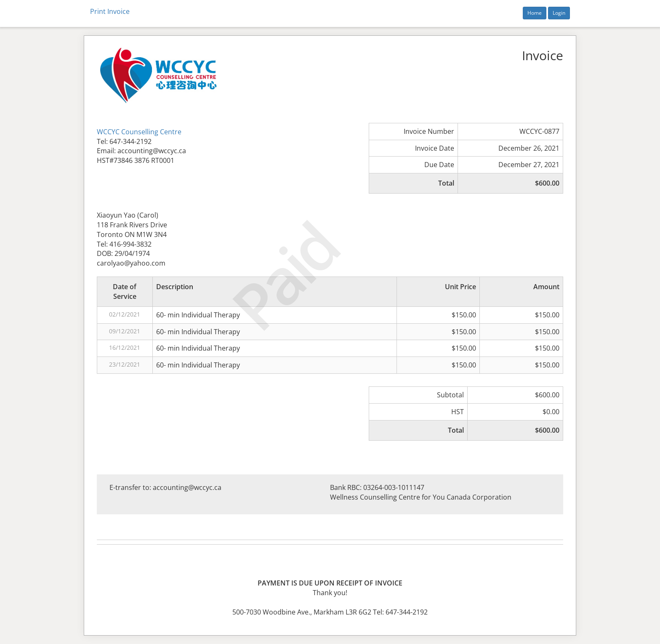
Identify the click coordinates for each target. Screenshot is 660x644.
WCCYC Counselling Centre (139, 132)
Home (535, 13)
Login (559, 13)
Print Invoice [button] (110, 11)
